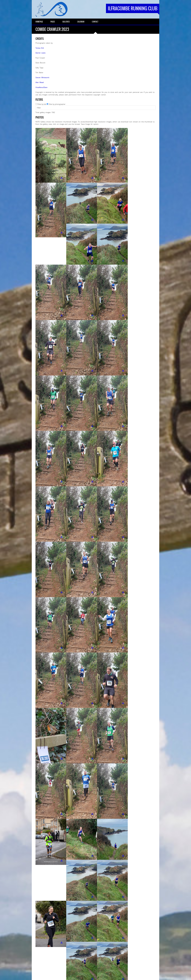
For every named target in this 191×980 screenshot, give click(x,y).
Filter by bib (42, 104)
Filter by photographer (57, 104)
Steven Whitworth (42, 77)
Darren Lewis (40, 53)
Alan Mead (40, 82)
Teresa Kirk (40, 48)
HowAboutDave (41, 87)
